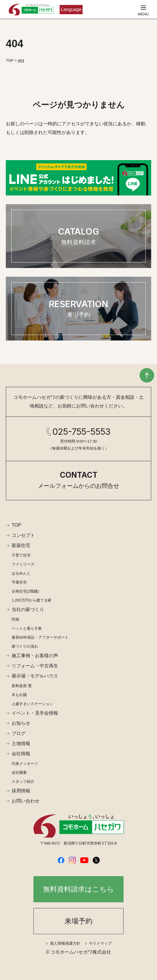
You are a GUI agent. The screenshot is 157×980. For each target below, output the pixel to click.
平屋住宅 (19, 582)
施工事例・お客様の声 (35, 656)
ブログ (19, 733)
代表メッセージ (25, 763)
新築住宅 (21, 545)
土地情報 (21, 743)
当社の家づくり (28, 609)
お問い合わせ (26, 801)
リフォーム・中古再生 (35, 666)
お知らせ (21, 723)
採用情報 (21, 791)
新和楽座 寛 (22, 686)
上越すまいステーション (32, 704)
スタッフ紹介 (23, 781)
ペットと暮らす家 (27, 628)
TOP (16, 525)
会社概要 (19, 772)
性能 (15, 619)
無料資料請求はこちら (78, 889)
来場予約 (78, 921)
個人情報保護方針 (65, 943)
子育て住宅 (21, 555)
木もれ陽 (19, 695)
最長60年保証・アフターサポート (40, 637)
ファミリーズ (23, 564)
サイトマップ (100, 943)
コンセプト (23, 535)
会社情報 (21, 754)
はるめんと (21, 573)
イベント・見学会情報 (35, 713)
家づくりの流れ (25, 646)
